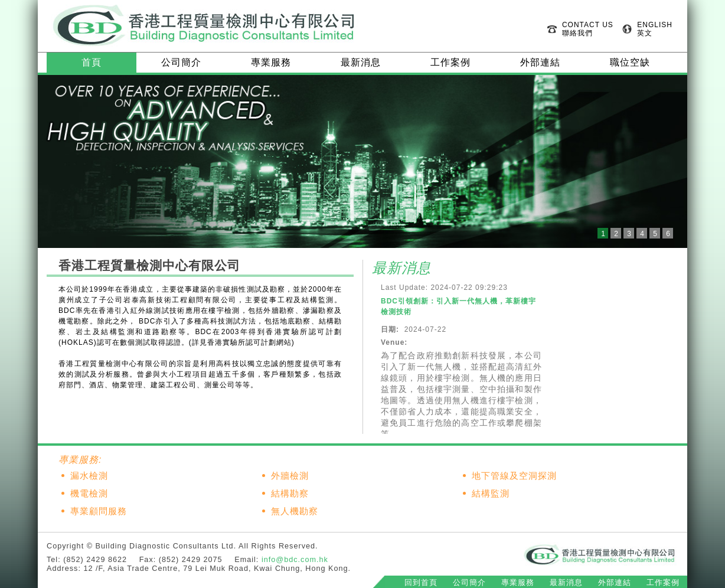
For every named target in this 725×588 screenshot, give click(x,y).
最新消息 (361, 62)
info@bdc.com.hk (295, 560)
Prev (53, 162)
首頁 (92, 62)
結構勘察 (290, 494)
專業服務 (271, 62)
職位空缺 (630, 62)
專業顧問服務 (99, 511)
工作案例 (450, 62)
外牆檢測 (290, 476)
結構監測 (491, 494)
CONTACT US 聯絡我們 (588, 29)
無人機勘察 (295, 511)
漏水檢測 (89, 476)
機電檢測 (89, 494)
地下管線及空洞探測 (514, 476)
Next (672, 162)
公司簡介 (181, 62)
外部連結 (540, 62)
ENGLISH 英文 (655, 29)
